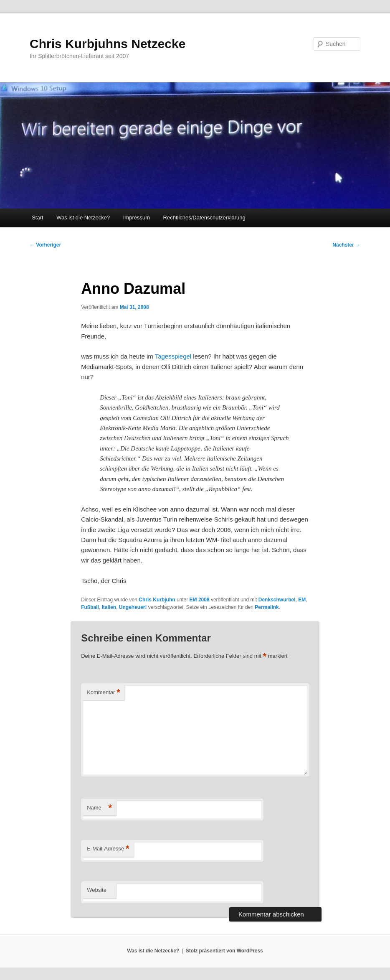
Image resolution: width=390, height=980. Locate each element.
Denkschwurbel (277, 600)
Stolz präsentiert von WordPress (224, 951)
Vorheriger (45, 245)
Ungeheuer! (133, 607)
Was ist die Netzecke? (83, 218)
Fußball (90, 607)
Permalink (267, 607)
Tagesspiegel (174, 356)
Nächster (346, 245)
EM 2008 (200, 600)
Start (37, 218)
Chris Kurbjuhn (157, 600)
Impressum (137, 218)
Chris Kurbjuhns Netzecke (108, 44)
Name (99, 808)
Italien (109, 607)
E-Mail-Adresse (108, 849)
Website (97, 890)
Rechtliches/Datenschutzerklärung (204, 218)
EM (302, 600)
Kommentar (104, 693)
